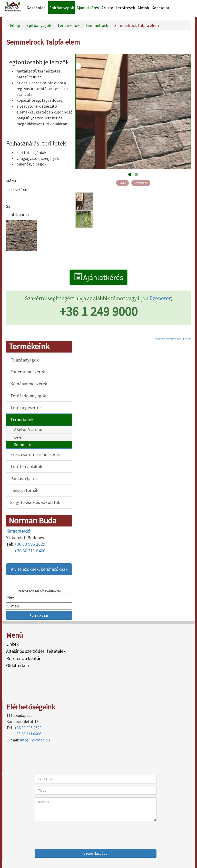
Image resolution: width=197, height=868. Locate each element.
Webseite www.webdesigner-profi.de (173, 339)
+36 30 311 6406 (30, 551)
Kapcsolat (161, 8)
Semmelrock (25, 445)
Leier (18, 437)
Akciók (143, 8)
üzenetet (160, 298)
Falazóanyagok (25, 360)
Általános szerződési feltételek (36, 651)
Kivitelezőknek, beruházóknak (39, 569)
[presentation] (74, 834)
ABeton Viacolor (28, 429)
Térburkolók (22, 420)
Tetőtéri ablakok (26, 466)
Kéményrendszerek (29, 384)
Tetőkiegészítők (26, 407)
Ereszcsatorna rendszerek (35, 454)
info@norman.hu (35, 740)
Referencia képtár (23, 658)
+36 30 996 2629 (30, 544)
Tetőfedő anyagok (28, 396)
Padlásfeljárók (24, 478)
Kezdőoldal (37, 8)
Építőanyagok (62, 8)
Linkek (12, 644)
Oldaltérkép (17, 665)
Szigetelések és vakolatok (35, 502)
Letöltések (125, 8)
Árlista (107, 8)
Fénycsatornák (24, 490)
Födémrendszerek (28, 372)
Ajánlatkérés (88, 8)
